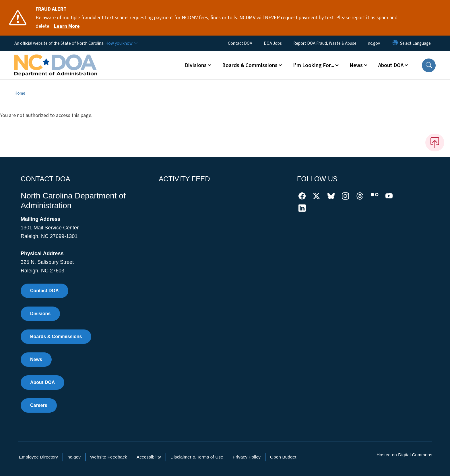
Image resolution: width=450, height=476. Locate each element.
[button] (429, 65)
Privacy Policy (247, 457)
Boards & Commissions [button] (250, 65)
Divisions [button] (196, 65)
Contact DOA (240, 43)
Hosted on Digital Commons (404, 455)
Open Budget (283, 457)
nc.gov (374, 43)
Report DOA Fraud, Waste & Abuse (325, 43)
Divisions (40, 314)
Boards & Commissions (56, 336)
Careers (39, 405)
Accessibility (149, 457)
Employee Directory (38, 457)
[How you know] (121, 43)
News (36, 359)
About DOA (42, 382)
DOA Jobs (273, 43)
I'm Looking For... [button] (314, 65)
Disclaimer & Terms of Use (197, 457)
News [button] (356, 65)
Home (20, 93)
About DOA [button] (391, 65)
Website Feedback (109, 457)
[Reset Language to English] (395, 43)
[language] (415, 43)
